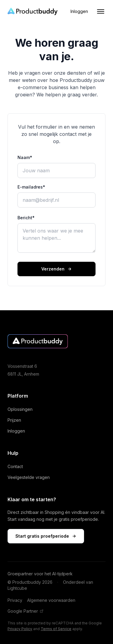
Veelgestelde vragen (31, 477)
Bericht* (26, 218)
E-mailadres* (31, 187)
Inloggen (79, 11)
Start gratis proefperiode (46, 536)
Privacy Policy (20, 629)
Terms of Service (56, 629)
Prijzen (17, 420)
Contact (18, 466)
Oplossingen (23, 409)
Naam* (25, 157)
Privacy (15, 600)
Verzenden (56, 269)
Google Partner (25, 611)
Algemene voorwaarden (51, 600)
